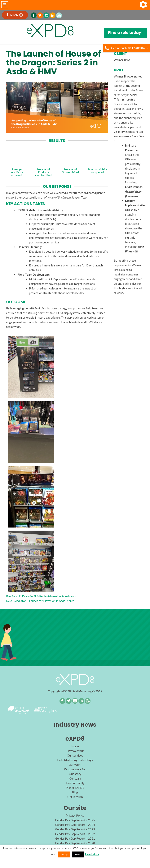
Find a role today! (125, 33)
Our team (75, 778)
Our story (75, 774)
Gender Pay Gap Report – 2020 (75, 843)
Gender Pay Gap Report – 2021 (75, 838)
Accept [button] (64, 854)
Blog (75, 792)
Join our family (75, 783)
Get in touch (75, 797)
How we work (75, 751)
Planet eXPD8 (75, 788)
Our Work (75, 765)
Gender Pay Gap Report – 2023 (75, 829)
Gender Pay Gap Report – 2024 (75, 825)
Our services (75, 755)
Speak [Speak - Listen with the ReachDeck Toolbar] (14, 15)
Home (75, 746)
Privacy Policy (75, 815)
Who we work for (75, 769)
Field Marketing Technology (75, 760)
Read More (92, 854)
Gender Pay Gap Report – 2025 (75, 820)
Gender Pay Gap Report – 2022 (75, 834)
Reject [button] (78, 854)
